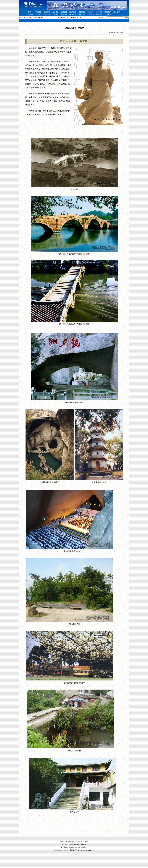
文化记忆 (29, 18)
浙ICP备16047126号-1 (61, 850)
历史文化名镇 (39, 18)
